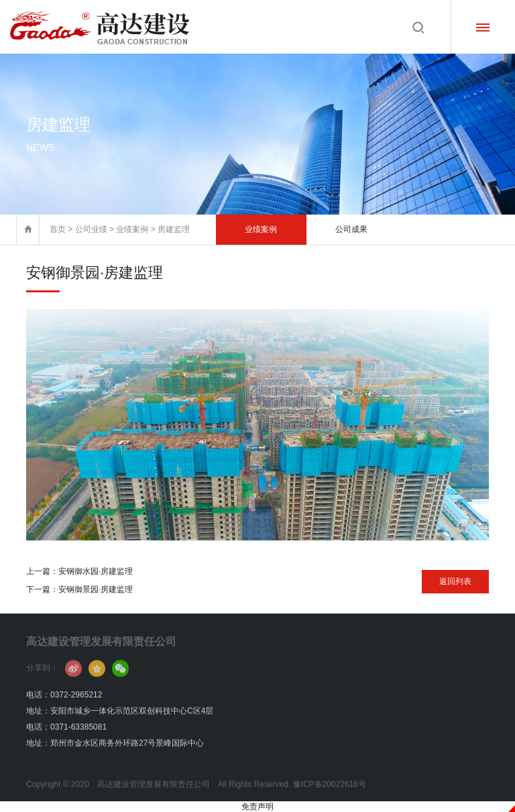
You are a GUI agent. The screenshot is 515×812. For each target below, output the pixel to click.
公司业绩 (91, 229)
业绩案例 (132, 229)
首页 (58, 229)
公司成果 (351, 229)
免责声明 (257, 807)
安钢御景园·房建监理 (96, 589)
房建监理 (174, 229)
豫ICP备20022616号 (330, 793)
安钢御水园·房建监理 (96, 571)
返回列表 (455, 581)
